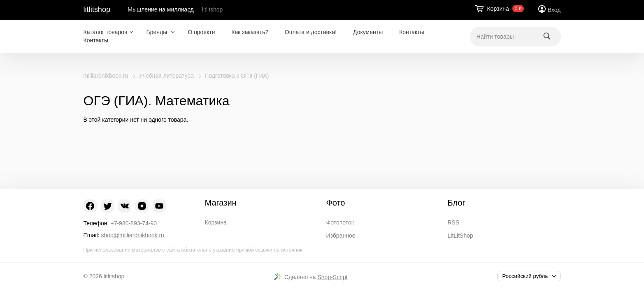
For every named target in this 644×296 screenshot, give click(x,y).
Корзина (216, 222)
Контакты (412, 32)
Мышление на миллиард (161, 9)
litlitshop (97, 9)
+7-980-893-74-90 (133, 223)
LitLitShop (460, 236)
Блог (457, 203)
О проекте (201, 32)
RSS (454, 222)
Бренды (158, 32)
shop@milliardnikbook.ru (133, 235)
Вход (554, 10)
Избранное (341, 236)
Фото (336, 203)
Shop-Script (332, 277)
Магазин (221, 203)
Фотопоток (340, 222)
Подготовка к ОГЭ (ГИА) (237, 76)
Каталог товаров (106, 32)
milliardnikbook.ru (106, 76)
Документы (368, 32)
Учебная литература (166, 76)
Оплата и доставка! (311, 32)
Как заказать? (250, 32)
